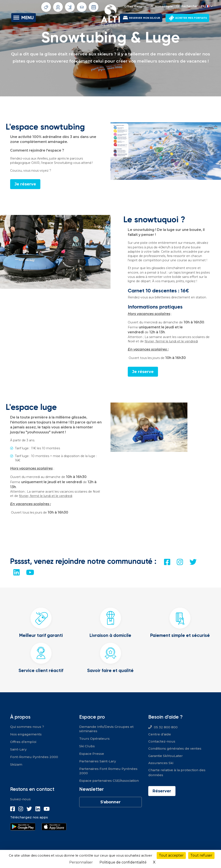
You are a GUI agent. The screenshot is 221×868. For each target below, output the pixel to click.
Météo (46, 7)
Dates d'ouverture (94, 7)
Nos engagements (26, 734)
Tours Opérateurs (94, 739)
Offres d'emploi (135, 6)
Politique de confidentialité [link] (123, 862)
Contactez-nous (162, 741)
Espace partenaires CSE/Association (109, 781)
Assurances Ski (161, 763)
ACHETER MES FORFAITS (191, 18)
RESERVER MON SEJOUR (145, 18)
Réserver (162, 791)
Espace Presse (92, 754)
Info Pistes (70, 7)
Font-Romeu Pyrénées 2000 (34, 757)
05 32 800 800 (166, 727)
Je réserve (25, 184)
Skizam (16, 764)
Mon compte (162, 6)
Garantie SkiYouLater (166, 756)
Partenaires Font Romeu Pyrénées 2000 (108, 771)
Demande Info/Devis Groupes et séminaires (106, 729)
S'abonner (110, 802)
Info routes (82, 7)
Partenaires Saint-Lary (98, 761)
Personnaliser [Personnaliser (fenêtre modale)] (81, 862)
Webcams (58, 7)
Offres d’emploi (23, 742)
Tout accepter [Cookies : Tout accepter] (171, 855)
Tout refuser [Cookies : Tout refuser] (201, 855)
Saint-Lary (18, 749)
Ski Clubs (87, 746)
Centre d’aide (160, 734)
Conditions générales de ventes (175, 748)
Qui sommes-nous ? (27, 727)
